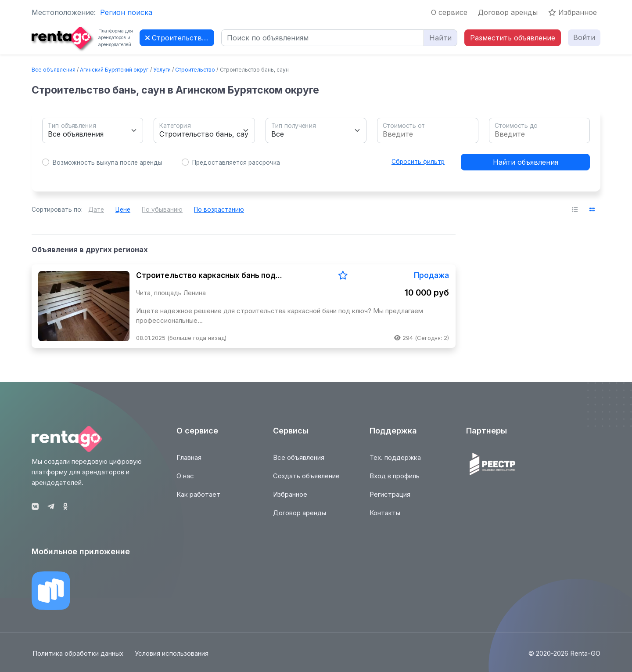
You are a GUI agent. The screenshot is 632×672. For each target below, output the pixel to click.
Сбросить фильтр (418, 162)
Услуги (162, 70)
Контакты (385, 517)
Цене (123, 210)
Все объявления (54, 70)
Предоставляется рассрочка (236, 163)
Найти (440, 38)
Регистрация (390, 499)
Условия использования (172, 658)
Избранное (573, 12)
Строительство (195, 70)
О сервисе (449, 12)
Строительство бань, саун (180, 38)
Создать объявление (306, 480)
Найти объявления (526, 162)
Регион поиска (126, 12)
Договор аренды (508, 12)
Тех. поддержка (395, 462)
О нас (185, 480)
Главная (189, 462)
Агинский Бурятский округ (114, 70)
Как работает (198, 499)
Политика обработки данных (77, 658)
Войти (584, 37)
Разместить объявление (513, 38)
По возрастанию (219, 210)
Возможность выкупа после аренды (108, 163)
